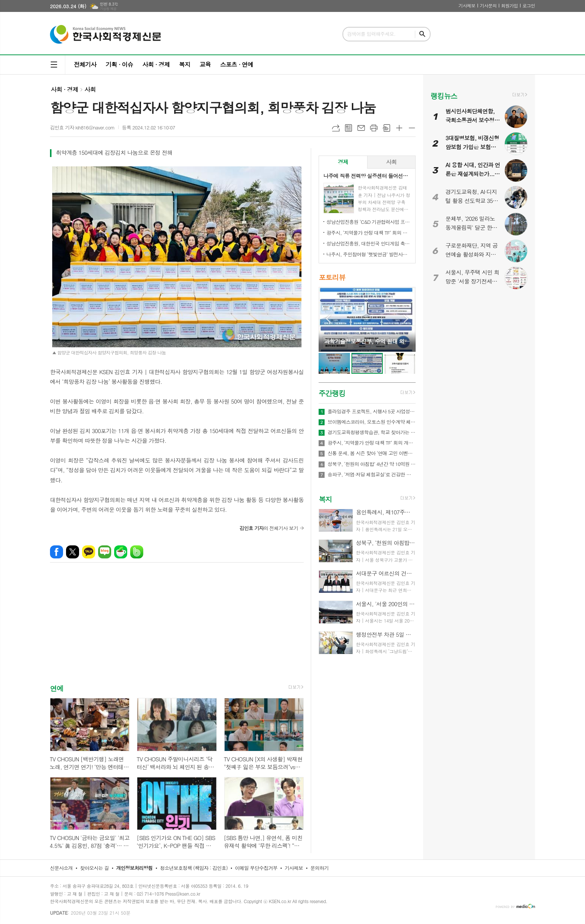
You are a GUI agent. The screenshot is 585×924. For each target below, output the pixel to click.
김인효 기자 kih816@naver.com (82, 127)
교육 (205, 64)
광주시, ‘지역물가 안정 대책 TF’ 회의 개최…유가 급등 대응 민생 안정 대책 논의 (369, 233)
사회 (90, 89)
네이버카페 (121, 552)
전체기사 (85, 64)
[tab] (343, 162)
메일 (361, 128)
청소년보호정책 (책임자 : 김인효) (194, 868)
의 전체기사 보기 (269, 528)
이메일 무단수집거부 (256, 868)
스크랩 (387, 128)
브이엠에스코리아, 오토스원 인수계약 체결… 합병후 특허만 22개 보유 (372, 422)
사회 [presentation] (391, 162)
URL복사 (336, 128)
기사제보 (467, 5)
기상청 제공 (108, 9)
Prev (328, 319)
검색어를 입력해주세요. (371, 34)
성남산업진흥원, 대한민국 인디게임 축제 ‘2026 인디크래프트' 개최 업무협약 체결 (369, 243)
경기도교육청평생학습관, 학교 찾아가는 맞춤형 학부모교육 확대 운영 (372, 432)
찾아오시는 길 (95, 868)
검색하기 (422, 34)
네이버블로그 (105, 552)
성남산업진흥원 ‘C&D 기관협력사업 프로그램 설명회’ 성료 (369, 222)
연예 (57, 688)
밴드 (137, 552)
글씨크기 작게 (412, 128)
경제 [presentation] (343, 162)
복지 (185, 64)
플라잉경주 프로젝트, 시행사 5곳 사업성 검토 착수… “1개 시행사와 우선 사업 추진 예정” (372, 411)
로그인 (529, 5)
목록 (348, 128)
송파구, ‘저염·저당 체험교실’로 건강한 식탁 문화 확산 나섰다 (372, 474)
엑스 (73, 552)
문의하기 (320, 868)
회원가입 (509, 5)
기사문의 (488, 5)
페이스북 (57, 552)
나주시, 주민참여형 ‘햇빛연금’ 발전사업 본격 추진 (369, 254)
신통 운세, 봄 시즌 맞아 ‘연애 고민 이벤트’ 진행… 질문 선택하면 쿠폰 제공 (372, 453)
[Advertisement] (177, 630)
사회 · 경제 (156, 64)
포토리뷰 (332, 277)
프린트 (374, 128)
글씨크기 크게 (399, 128)
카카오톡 (89, 552)
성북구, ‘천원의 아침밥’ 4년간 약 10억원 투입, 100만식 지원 (372, 464)
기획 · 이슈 (119, 64)
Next (406, 319)
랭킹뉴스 (444, 96)
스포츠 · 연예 (237, 64)
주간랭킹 (332, 393)
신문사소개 (61, 868)
